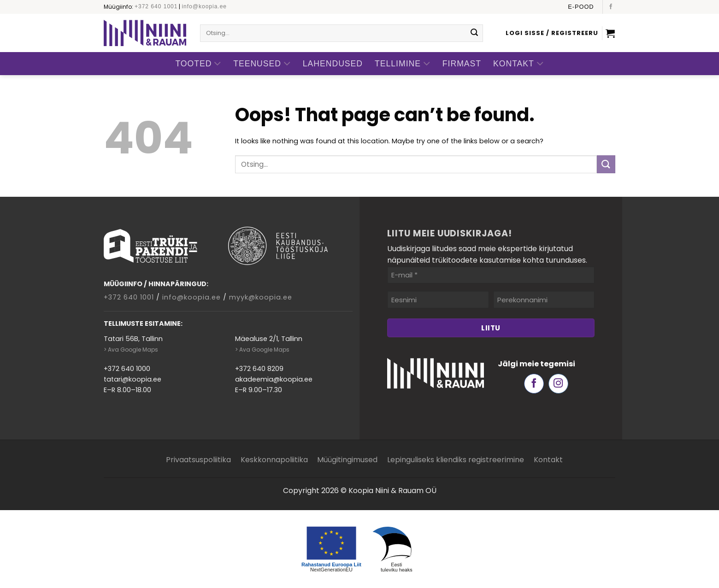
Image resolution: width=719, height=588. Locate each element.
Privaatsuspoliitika (198, 460)
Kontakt (519, 64)
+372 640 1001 (156, 6)
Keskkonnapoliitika (274, 460)
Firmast (462, 64)
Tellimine (403, 64)
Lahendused (333, 64)
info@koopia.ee (204, 6)
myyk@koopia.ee (261, 297)
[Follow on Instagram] (558, 384)
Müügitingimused (347, 460)
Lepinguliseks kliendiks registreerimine (456, 460)
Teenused (262, 64)
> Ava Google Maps (131, 350)
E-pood (581, 7)
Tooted (198, 64)
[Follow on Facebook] (611, 7)
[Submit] (474, 33)
